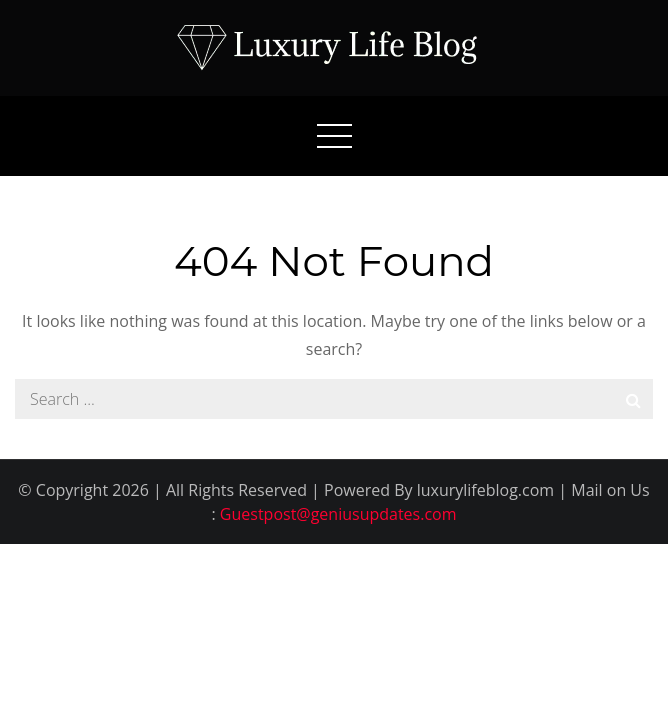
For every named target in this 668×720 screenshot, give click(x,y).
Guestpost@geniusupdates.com (338, 514)
